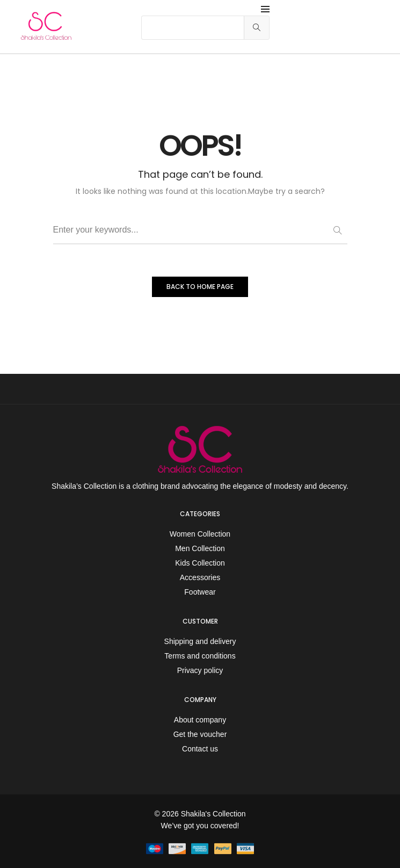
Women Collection (200, 534)
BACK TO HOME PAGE (200, 287)
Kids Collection (200, 563)
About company (200, 720)
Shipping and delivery (200, 641)
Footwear (200, 592)
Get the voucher (200, 734)
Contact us (200, 749)
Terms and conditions (200, 656)
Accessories (200, 577)
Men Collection (200, 548)
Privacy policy (200, 670)
